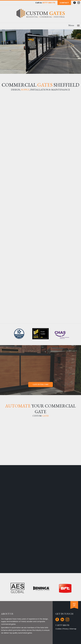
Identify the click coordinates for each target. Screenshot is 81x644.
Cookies (58, 617)
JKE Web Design (61, 643)
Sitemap (73, 617)
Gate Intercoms (41, 384)
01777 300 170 (49, 3)
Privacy (66, 617)
